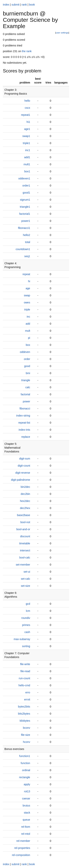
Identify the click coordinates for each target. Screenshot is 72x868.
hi (29, 281)
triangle (26, 380)
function (25, 763)
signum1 (25, 200)
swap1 (26, 136)
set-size (26, 586)
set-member (23, 565)
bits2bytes (24, 714)
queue (26, 820)
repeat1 (25, 115)
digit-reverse (23, 473)
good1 (26, 193)
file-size (25, 735)
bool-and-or (23, 529)
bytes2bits (24, 707)
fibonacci (25, 408)
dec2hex (25, 508)
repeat (26, 274)
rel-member (23, 841)
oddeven (25, 352)
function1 (25, 756)
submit (15, 5)
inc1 (28, 150)
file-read (25, 671)
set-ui (27, 572)
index (6, 5)
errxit (27, 699)
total (27, 242)
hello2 (27, 235)
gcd (28, 604)
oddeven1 (24, 178)
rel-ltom (26, 827)
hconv (27, 742)
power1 (26, 221)
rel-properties (22, 848)
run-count (24, 678)
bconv (27, 728)
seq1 (27, 256)
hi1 (28, 122)
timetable (25, 543)
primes (26, 625)
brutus (26, 806)
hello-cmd (24, 685)
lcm (28, 611)
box (28, 345)
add (28, 324)
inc (28, 317)
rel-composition (21, 855)
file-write (25, 664)
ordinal (26, 770)
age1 (27, 129)
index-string (23, 416)
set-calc (26, 579)
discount (25, 536)
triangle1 (25, 207)
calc (28, 387)
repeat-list (24, 423)
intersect (25, 550)
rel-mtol (26, 834)
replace (26, 437)
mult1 (27, 164)
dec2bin (25, 494)
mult (27, 331)
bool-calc (25, 558)
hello (27, 101)
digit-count (24, 466)
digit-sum (25, 459)
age (28, 288)
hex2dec (25, 501)
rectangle (25, 777)
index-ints (24, 430)
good (27, 366)
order (27, 359)
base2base (24, 515)
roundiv (26, 618)
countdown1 (23, 249)
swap (27, 295)
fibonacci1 (24, 228)
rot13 (27, 791)
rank (24, 5)
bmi (28, 373)
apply (27, 784)
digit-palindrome (21, 480)
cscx (27, 108)
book (32, 5)
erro (28, 692)
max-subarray (22, 639)
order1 (26, 186)
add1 (27, 157)
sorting (26, 646)
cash (27, 632)
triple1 (26, 143)
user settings (62, 33)
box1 (27, 171)
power (26, 401)
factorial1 (25, 214)
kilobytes (25, 721)
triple (27, 310)
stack (27, 813)
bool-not (25, 522)
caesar (26, 798)
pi (29, 338)
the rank (27, 51)
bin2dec (25, 487)
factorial (25, 394)
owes (27, 302)
